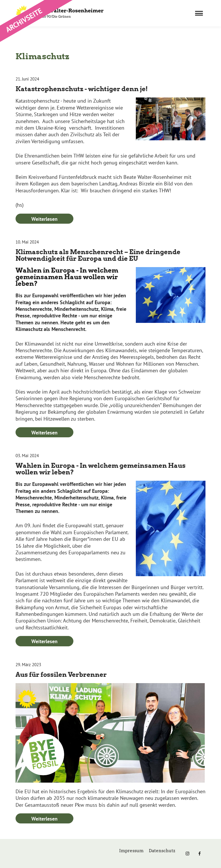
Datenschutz (162, 851)
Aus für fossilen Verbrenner (61, 675)
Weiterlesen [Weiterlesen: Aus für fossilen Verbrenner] (44, 819)
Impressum (131, 851)
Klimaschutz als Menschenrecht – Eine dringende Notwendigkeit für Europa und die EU (98, 255)
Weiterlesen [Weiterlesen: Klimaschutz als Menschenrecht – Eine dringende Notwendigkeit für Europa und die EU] (44, 433)
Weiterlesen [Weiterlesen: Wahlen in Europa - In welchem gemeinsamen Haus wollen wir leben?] (44, 641)
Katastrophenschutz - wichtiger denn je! (82, 89)
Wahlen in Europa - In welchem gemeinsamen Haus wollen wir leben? (101, 469)
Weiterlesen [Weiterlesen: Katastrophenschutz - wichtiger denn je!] (44, 219)
